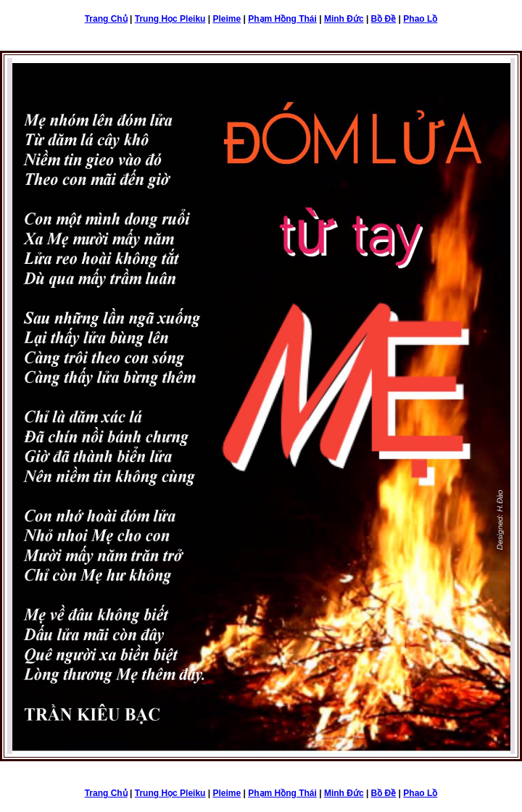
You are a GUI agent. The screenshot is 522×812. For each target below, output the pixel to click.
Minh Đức (344, 19)
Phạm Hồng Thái (282, 19)
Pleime (227, 19)
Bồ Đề (384, 19)
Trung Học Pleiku (170, 19)
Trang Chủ (106, 19)
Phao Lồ (420, 19)
